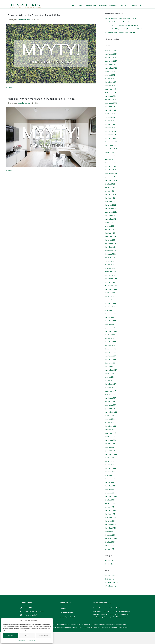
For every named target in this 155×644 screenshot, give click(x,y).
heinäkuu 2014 (110, 522)
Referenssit (115, 6)
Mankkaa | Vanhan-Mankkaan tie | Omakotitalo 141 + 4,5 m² (42, 110)
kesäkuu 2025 (110, 97)
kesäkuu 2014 (110, 526)
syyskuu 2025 (110, 87)
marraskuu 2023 (111, 160)
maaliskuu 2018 (111, 367)
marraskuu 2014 (111, 508)
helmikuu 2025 (111, 111)
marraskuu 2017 (111, 382)
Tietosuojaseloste (66, 624)
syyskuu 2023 (110, 167)
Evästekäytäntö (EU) (67, 628)
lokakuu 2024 (110, 125)
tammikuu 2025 (111, 115)
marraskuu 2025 (111, 80)
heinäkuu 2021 (110, 241)
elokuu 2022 (110, 202)
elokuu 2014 (110, 519)
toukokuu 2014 (111, 529)
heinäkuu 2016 (110, 438)
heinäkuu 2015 (110, 480)
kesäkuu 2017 (110, 399)
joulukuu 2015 (110, 462)
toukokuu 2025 (111, 101)
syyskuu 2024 (110, 129)
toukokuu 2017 (110, 403)
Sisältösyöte (110, 590)
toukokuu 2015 (111, 487)
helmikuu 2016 (110, 455)
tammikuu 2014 (111, 543)
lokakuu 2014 (110, 511)
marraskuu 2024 (111, 122)
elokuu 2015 (109, 476)
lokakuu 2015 (110, 469)
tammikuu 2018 (111, 374)
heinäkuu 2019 (110, 315)
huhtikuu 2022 (110, 216)
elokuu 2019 (110, 311)
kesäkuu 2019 (110, 318)
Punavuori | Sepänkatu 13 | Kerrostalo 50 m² (121, 44)
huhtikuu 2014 (110, 533)
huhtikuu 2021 (110, 252)
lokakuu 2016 (110, 427)
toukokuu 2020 (111, 283)
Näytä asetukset (43, 636)
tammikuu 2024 (111, 153)
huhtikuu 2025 (110, 104)
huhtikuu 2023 (110, 178)
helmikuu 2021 (110, 259)
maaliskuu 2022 (111, 220)
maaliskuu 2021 (111, 255)
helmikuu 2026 (111, 69)
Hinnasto (63, 620)
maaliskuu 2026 (111, 66)
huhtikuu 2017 (110, 406)
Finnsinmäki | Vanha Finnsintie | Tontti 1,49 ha (34, 27)
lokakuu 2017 (110, 385)
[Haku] (126, 18)
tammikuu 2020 (111, 297)
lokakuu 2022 (110, 195)
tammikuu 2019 (111, 336)
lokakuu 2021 (110, 234)
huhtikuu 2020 (111, 287)
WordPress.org (111, 597)
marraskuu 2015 (111, 466)
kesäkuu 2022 (110, 209)
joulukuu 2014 (110, 504)
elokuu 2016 (110, 434)
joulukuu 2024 (110, 118)
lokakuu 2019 (110, 304)
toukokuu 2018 (111, 360)
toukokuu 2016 (111, 445)
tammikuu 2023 (111, 185)
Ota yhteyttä (135, 6)
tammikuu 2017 (111, 417)
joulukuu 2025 (110, 76)
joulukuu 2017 (110, 378)
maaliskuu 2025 (111, 108)
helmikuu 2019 (110, 332)
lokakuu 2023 (110, 164)
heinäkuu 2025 (111, 94)
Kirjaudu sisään (111, 587)
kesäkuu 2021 (110, 245)
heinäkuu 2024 (111, 136)
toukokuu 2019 (111, 322)
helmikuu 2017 (110, 413)
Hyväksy (11, 636)
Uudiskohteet (92, 6)
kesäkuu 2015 (110, 483)
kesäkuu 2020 (110, 280)
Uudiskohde (110, 576)
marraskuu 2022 (111, 192)
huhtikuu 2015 (110, 490)
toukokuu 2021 (110, 248)
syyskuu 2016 (110, 431)
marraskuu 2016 (111, 424)
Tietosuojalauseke (31, 640)
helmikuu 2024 (111, 150)
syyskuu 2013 (110, 557)
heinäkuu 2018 (110, 353)
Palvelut (104, 6)
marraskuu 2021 (111, 231)
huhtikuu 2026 (111, 62)
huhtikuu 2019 (110, 325)
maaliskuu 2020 (111, 290)
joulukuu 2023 (110, 157)
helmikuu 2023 (111, 181)
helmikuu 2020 (111, 294)
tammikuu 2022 (111, 224)
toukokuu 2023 (111, 174)
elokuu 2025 (110, 90)
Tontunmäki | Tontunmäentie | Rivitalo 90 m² (122, 37)
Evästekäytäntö (22, 640)
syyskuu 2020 (110, 273)
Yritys (124, 6)
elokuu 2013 (109, 561)
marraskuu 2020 (111, 269)
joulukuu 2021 (110, 227)
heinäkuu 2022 (111, 206)
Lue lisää (9, 99)
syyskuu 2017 (110, 389)
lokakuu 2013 (110, 554)
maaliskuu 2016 (111, 452)
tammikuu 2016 (111, 459)
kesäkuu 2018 (110, 357)
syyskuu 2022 (110, 199)
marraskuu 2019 (111, 301)
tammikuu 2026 (111, 73)
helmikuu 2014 (110, 540)
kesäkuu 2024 (110, 139)
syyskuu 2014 (110, 515)
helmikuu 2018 (110, 371)
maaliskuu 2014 (111, 536)
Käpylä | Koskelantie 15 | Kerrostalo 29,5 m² (121, 30)
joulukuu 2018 (110, 339)
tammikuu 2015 (111, 501)
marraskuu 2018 (111, 343)
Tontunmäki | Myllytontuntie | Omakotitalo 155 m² (123, 40)
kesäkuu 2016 (110, 441)
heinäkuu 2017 (110, 396)
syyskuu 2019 (110, 308)
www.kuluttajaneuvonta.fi (121, 639)
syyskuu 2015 (110, 473)
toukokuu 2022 (111, 213)
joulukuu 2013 (110, 547)
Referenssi (109, 572)
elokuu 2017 (109, 392)
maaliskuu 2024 (111, 146)
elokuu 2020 (110, 276)
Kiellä (27, 636)
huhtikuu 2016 (110, 448)
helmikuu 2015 (110, 497)
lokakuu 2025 (110, 83)
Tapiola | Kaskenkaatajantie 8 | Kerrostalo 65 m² (123, 33)
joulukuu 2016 (110, 420)
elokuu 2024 (110, 132)
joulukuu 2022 (110, 188)
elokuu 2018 (110, 350)
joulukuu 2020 (110, 266)
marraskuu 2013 (111, 550)
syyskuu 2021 (110, 238)
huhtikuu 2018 (110, 364)
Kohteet (81, 6)
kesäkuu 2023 (110, 171)
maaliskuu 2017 (111, 410)
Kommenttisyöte (111, 594)
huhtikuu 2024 (111, 143)
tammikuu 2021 (111, 262)
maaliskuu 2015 (111, 494)
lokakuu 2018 (110, 346)
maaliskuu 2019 (111, 329)
